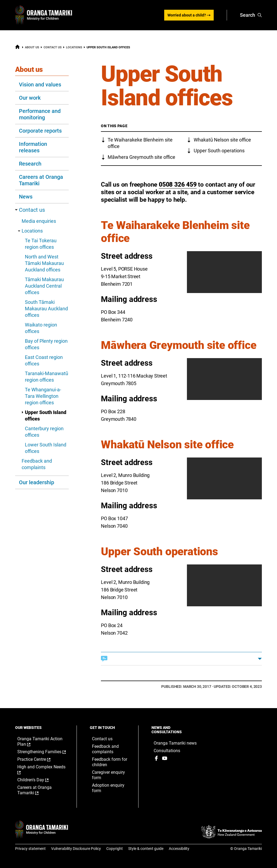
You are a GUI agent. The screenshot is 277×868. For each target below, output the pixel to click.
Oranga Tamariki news (175, 743)
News (26, 197)
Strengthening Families (42, 752)
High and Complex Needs (41, 770)
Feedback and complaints (37, 464)
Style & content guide (146, 849)
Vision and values (40, 85)
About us (32, 47)
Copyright (115, 849)
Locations (74, 47)
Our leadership (37, 482)
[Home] (17, 48)
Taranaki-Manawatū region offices (47, 377)
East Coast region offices (44, 360)
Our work (30, 98)
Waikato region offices (41, 328)
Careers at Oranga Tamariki (41, 180)
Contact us (53, 47)
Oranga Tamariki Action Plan (40, 742)
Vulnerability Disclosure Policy (76, 849)
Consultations (167, 751)
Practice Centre (39, 759)
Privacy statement (30, 849)
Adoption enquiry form (108, 788)
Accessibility (179, 849)
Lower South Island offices (46, 448)
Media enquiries (39, 221)
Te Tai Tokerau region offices (41, 244)
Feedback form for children (110, 762)
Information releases (33, 147)
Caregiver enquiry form (108, 775)
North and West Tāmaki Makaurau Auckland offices (44, 263)
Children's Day (39, 780)
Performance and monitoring (40, 114)
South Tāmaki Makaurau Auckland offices (46, 309)
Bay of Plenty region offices (46, 344)
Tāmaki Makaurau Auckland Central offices (44, 286)
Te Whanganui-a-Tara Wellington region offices (43, 396)
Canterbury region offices (44, 432)
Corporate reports (40, 131)
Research (30, 164)
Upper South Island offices (44, 416)
